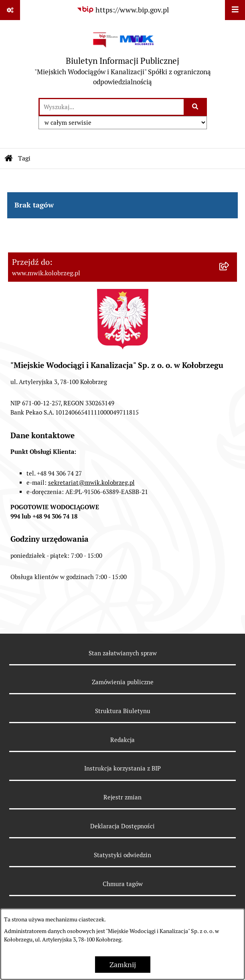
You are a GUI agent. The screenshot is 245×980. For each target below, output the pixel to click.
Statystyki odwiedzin (122, 855)
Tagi (24, 158)
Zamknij (123, 965)
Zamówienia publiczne (123, 682)
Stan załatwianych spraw (123, 653)
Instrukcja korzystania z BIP (122, 768)
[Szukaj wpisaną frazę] (196, 107)
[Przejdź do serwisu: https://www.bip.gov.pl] (123, 10)
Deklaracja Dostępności (122, 826)
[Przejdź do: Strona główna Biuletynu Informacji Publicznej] (9, 159)
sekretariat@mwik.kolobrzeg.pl (91, 483)
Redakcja (122, 740)
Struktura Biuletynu (123, 711)
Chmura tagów (123, 884)
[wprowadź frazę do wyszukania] (112, 107)
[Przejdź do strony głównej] (122, 59)
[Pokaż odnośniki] (10, 10)
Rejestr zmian (122, 797)
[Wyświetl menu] (235, 10)
